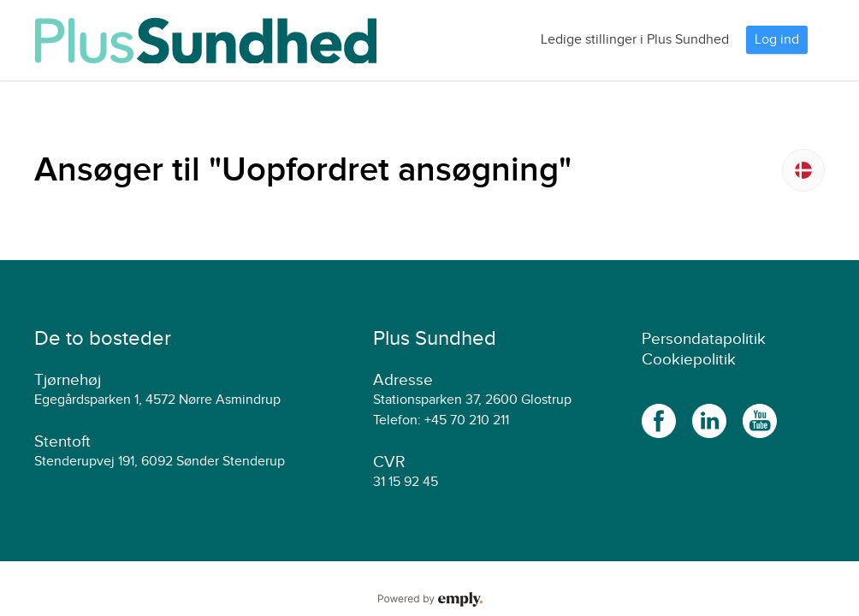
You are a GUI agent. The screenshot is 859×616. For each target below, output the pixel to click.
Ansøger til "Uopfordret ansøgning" (303, 170)
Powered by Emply (429, 600)
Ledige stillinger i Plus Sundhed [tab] (635, 40)
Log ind (777, 40)
